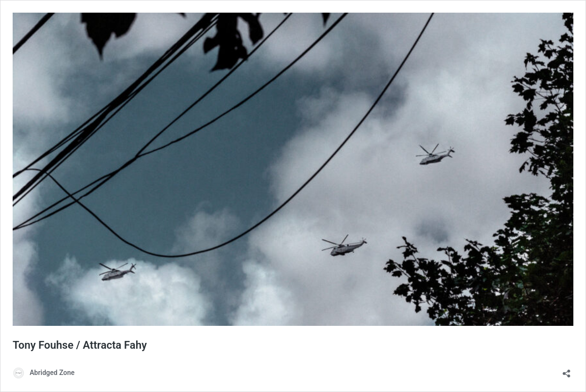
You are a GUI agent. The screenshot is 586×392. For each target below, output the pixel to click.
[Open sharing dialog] (567, 370)
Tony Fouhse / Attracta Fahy (80, 345)
